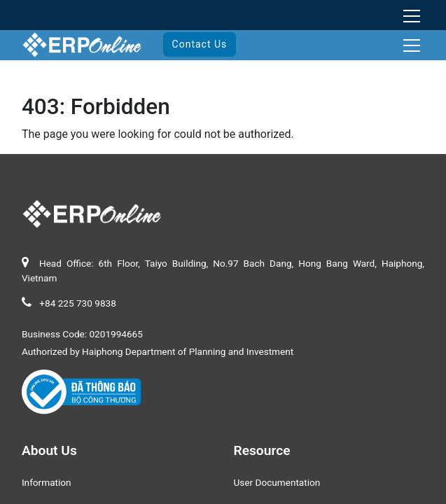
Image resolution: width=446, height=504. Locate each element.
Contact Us (200, 44)
